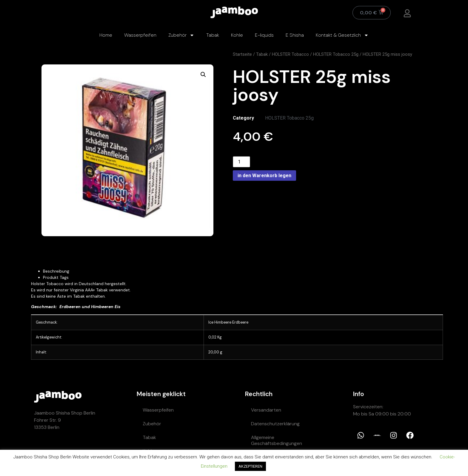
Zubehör (181, 35)
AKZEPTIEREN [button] (250, 466)
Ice (211, 322)
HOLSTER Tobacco (290, 54)
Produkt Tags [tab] (56, 277)
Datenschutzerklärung (275, 424)
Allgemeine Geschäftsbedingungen (277, 440)
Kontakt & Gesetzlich (342, 35)
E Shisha (295, 35)
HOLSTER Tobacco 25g (336, 54)
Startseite (242, 54)
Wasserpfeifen (140, 35)
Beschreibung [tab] (56, 271)
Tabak (213, 35)
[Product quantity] (241, 162)
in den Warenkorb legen (264, 176)
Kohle (237, 35)
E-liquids (264, 35)
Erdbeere (240, 322)
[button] (203, 75)
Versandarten (266, 410)
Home (106, 35)
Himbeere (223, 322)
